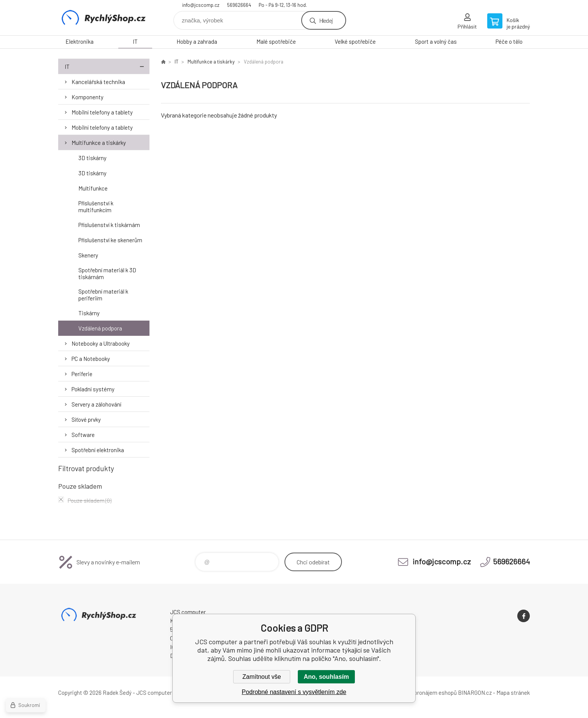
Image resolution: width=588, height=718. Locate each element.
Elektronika (79, 41)
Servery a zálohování (96, 404)
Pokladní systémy (93, 389)
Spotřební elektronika (98, 450)
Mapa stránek (513, 693)
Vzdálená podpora (100, 328)
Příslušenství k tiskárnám (109, 225)
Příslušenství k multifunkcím (96, 207)
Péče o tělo (509, 41)
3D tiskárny (92, 158)
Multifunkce (93, 188)
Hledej (326, 20)
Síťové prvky (86, 419)
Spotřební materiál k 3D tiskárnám (107, 273)
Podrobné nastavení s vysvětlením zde (294, 692)
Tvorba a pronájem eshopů (424, 693)
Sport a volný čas (436, 41)
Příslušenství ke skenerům (110, 240)
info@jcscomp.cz (201, 5)
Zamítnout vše (261, 677)
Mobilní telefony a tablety (102, 112)
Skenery (88, 255)
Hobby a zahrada (197, 41)
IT (135, 41)
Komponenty (87, 97)
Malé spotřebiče (276, 41)
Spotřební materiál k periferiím (103, 295)
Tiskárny (89, 313)
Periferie (82, 374)
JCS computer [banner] (104, 18)
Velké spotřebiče (355, 41)
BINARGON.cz (475, 693)
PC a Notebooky (91, 359)
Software (83, 435)
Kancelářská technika (98, 82)
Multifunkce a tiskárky (99, 143)
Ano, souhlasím (326, 677)
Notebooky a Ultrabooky (101, 343)
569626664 (239, 5)
